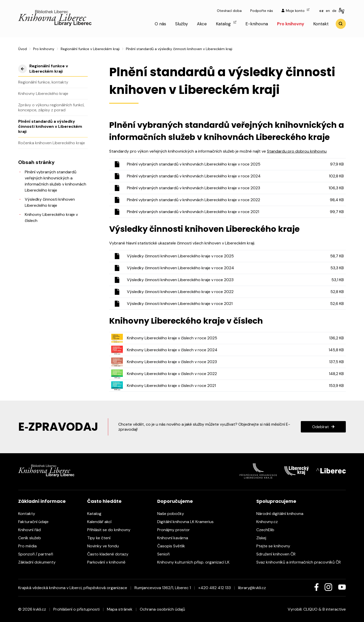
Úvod (22, 49)
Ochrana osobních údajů (162, 609)
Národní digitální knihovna (282, 514)
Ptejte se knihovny (276, 546)
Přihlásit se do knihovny (111, 530)
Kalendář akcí (102, 522)
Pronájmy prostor (176, 530)
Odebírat (321, 427)
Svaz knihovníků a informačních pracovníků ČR (301, 562)
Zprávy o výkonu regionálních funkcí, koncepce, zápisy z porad (51, 107)
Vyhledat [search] (341, 24)
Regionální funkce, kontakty (43, 82)
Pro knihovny (291, 24)
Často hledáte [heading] (104, 501)
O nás (160, 24)
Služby (181, 24)
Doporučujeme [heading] (175, 501)
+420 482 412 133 (214, 588)
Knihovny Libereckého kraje (43, 94)
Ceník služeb (32, 538)
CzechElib (268, 530)
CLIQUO (310, 609)
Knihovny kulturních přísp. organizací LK (196, 562)
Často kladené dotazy (110, 554)
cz (321, 11)
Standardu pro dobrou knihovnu (297, 151)
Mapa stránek (120, 609)
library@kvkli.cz (252, 588)
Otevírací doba (229, 11)
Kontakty (29, 514)
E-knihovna (257, 24)
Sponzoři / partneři (38, 554)
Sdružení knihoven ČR (278, 554)
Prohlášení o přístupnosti (76, 609)
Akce (202, 24)
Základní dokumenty (39, 562)
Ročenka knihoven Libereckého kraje (52, 143)
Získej (264, 538)
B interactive (334, 609)
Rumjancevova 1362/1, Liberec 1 (163, 588)
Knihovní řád (32, 530)
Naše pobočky (173, 514)
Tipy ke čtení (101, 538)
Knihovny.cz (270, 522)
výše (22, 69)
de (334, 11)
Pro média (30, 546)
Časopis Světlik (174, 546)
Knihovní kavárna (175, 538)
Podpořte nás (262, 11)
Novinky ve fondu (106, 546)
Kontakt (321, 24)
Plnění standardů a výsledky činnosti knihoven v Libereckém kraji (50, 126)
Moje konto (295, 11)
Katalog (226, 24)
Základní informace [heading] (42, 501)
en (328, 11)
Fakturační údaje (36, 522)
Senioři (166, 554)
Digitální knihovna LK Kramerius (188, 522)
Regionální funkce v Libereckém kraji (90, 49)
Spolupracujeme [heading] (276, 501)
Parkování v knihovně (109, 562)
